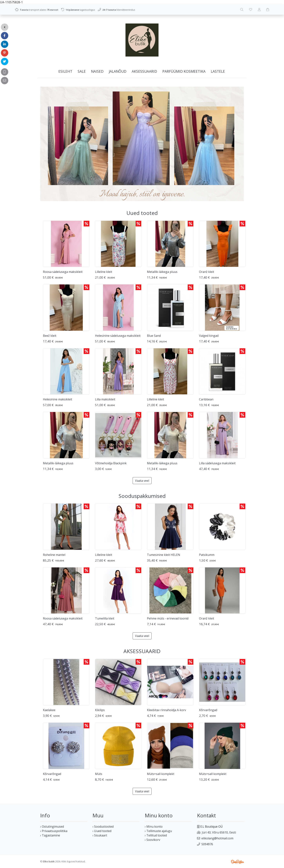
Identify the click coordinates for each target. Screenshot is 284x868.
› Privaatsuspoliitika (54, 831)
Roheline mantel (54, 555)
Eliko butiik (49, 861)
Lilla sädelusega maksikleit (217, 463)
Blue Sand (154, 336)
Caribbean (206, 399)
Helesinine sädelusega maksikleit (118, 336)
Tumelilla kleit (105, 618)
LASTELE (218, 71)
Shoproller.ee (237, 862)
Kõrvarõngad (208, 710)
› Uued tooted (102, 831)
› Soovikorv (152, 840)
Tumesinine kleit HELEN (164, 555)
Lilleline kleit (104, 272)
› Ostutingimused (52, 827)
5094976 (207, 844)
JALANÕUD (118, 71)
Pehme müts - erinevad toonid (168, 618)
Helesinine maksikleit (58, 399)
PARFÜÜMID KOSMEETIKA (184, 71)
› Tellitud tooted (156, 835)
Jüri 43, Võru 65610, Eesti (219, 832)
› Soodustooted (103, 827)
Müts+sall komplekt (161, 774)
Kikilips (100, 710)
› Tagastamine (50, 835)
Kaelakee (49, 710)
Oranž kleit (207, 272)
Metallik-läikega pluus (162, 272)
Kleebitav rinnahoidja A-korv (166, 710)
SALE (82, 71)
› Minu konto (154, 827)
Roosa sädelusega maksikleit (63, 272)
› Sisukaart (100, 835)
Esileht (65, 71)
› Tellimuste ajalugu (158, 831)
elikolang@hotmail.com (217, 838)
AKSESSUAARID (144, 71)
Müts (99, 774)
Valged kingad (209, 336)
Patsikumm (207, 555)
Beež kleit (50, 336)
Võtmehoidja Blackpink (111, 463)
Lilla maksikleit (105, 399)
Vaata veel (142, 481)
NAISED (97, 71)
